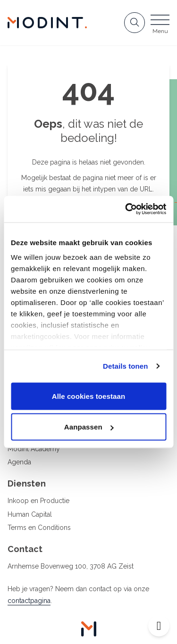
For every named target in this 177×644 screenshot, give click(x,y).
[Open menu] (160, 25)
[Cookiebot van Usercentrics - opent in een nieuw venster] (126, 209)
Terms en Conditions (39, 528)
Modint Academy (34, 449)
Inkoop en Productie (38, 501)
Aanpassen (89, 427)
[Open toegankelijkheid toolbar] (159, 626)
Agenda (19, 462)
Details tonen (125, 366)
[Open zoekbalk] (135, 23)
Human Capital (30, 514)
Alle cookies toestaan (89, 396)
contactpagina (29, 601)
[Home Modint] (47, 23)
